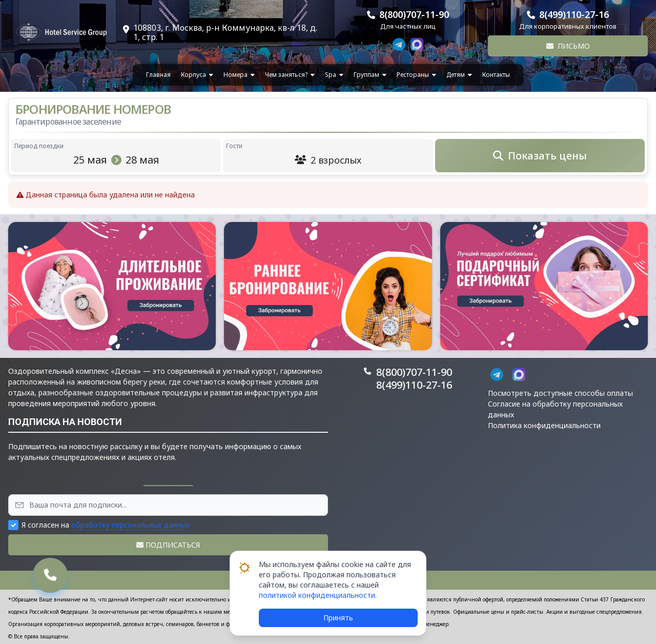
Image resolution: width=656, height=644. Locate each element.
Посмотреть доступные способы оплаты (560, 393)
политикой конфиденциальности (317, 595)
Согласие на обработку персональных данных (555, 409)
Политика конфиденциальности (544, 425)
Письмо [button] (568, 46)
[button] (112, 286)
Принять (338, 618)
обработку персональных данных (130, 525)
